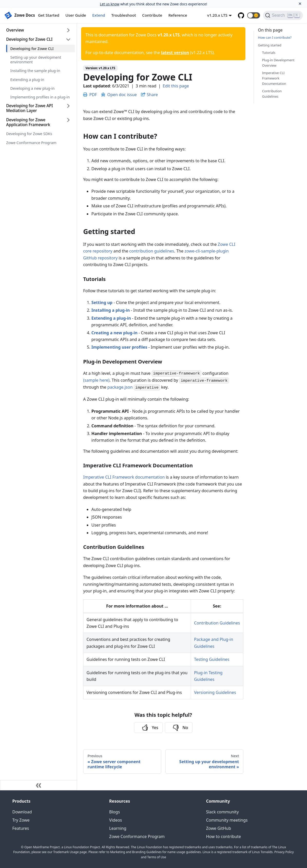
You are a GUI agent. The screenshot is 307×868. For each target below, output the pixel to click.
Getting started (270, 45)
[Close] (300, 4)
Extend (99, 15)
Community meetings (227, 820)
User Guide (76, 15)
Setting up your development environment (36, 59)
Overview (15, 30)
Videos (116, 820)
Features (21, 828)
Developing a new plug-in (32, 88)
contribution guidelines (152, 251)
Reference (178, 15)
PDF (90, 95)
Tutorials (269, 53)
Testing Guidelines (212, 659)
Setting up (102, 302)
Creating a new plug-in (114, 333)
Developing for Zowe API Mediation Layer (30, 108)
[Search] (283, 15)
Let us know (110, 4)
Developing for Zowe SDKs (29, 134)
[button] (254, 15)
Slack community (222, 812)
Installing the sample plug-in (35, 70)
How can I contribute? (275, 37)
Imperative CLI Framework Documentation (274, 78)
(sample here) (96, 380)
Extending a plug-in (27, 79)
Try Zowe (21, 820)
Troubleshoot (124, 15)
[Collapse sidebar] (39, 785)
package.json (120, 387)
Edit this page (176, 86)
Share (152, 95)
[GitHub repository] (241, 15)
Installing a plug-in (111, 310)
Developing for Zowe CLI (29, 39)
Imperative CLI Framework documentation (124, 477)
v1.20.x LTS (217, 15)
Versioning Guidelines (215, 692)
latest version (175, 53)
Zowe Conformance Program (31, 143)
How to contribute (224, 836)
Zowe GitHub (219, 828)
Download (22, 812)
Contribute (152, 15)
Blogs (114, 812)
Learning (118, 828)
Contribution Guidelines (217, 623)
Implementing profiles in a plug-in (40, 97)
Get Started (49, 15)
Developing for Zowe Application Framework (28, 122)
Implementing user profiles (119, 347)
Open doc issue (119, 95)
